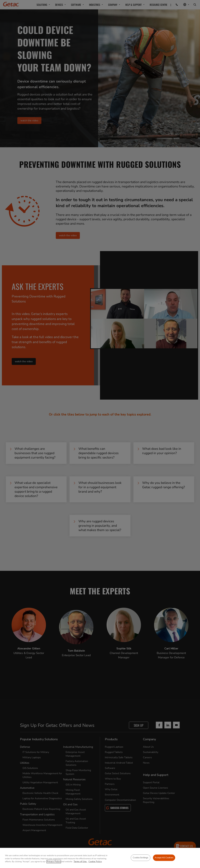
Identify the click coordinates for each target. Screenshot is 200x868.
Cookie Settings (141, 858)
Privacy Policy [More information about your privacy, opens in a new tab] (54, 862)
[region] (100, 858)
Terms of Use (80, 862)
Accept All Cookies (164, 858)
